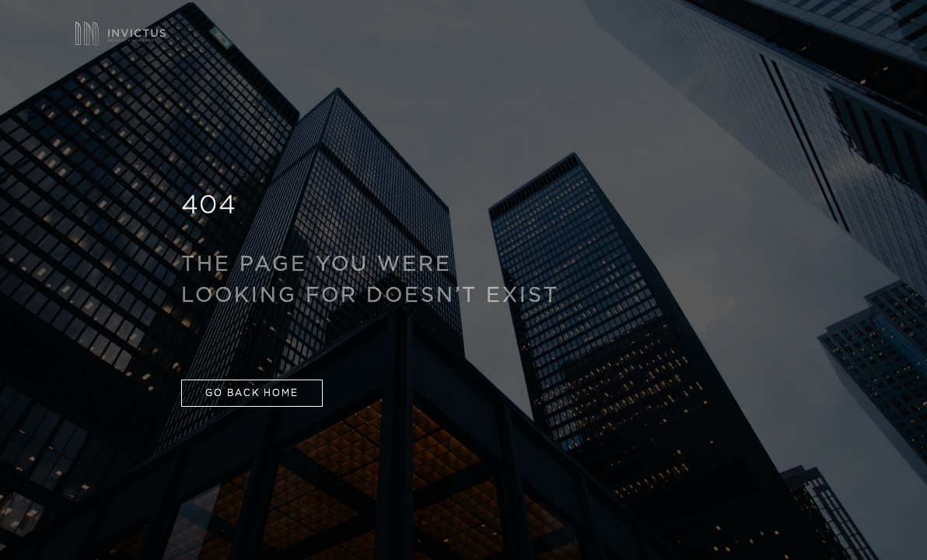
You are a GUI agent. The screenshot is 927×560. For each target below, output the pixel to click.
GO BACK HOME (252, 394)
